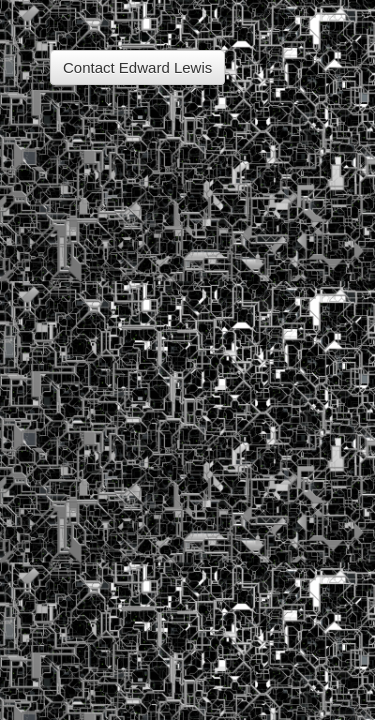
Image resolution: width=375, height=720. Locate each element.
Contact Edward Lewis (137, 67)
